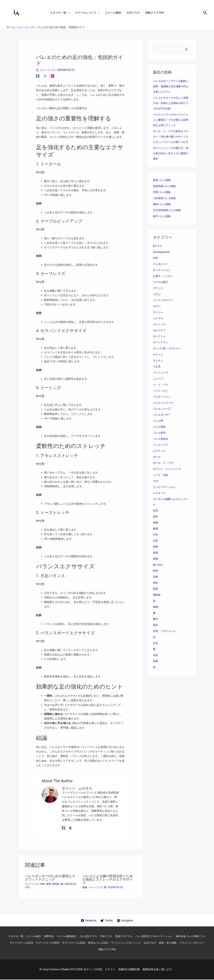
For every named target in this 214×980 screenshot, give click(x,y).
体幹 (43, 884)
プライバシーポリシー (107, 950)
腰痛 (156, 612)
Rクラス (158, 251)
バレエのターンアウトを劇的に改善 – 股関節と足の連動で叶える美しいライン (172, 86)
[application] (68, 13)
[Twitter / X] (70, 828)
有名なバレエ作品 (140, 943)
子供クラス (123, 936)
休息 (156, 516)
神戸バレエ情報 (162, 222)
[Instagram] (125, 921)
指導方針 (63, 936)
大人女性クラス (104, 936)
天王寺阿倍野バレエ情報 (168, 216)
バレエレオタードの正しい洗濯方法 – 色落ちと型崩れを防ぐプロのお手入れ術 (172, 103)
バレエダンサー (162, 420)
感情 (156, 564)
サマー (157, 312)
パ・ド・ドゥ (161, 390)
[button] (205, 13)
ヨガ (156, 486)
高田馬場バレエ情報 (165, 192)
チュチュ (158, 366)
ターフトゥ (160, 342)
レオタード (160, 499)
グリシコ (158, 294)
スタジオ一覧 (28, 936)
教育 (156, 576)
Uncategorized (162, 257)
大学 (156, 540)
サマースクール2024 (87, 943)
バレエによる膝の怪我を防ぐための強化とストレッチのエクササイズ (108, 879)
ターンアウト (161, 348)
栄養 (156, 582)
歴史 (156, 588)
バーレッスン (161, 396)
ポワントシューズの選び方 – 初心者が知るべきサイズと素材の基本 (172, 159)
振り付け (158, 570)
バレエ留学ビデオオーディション (174, 936)
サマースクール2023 (59, 943)
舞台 (156, 624)
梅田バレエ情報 (162, 210)
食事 (156, 667)
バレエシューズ (162, 414)
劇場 (156, 534)
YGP (156, 263)
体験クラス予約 (133, 950)
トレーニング (48, 70)
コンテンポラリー (164, 306)
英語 (156, 630)
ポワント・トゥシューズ (168, 474)
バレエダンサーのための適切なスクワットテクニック (50, 878)
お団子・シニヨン (164, 282)
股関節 (56, 884)
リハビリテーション (165, 493)
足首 (156, 649)
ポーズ (157, 462)
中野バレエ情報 (162, 198)
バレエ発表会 (161, 444)
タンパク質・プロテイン (168, 354)
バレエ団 (158, 426)
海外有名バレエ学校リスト (28, 943)
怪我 (156, 558)
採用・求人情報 (82, 950)
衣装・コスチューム (165, 637)
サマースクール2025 (114, 943)
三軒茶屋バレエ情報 (165, 204)
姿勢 (156, 552)
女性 (156, 546)
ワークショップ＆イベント (170, 943)
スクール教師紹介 (82, 936)
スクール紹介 (47, 936)
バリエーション (162, 402)
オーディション (162, 276)
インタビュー (161, 269)
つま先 (157, 372)
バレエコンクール (164, 408)
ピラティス (160, 456)
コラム (157, 300)
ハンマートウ (161, 450)
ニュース (158, 384)
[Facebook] (38, 76)
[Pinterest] (52, 76)
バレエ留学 (160, 438)
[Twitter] (45, 76)
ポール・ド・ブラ (164, 468)
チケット (158, 360)
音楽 (156, 661)
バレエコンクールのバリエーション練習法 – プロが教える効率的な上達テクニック (172, 120)
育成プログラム (142, 936)
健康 (49, 884)
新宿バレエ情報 (162, 186)
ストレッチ (160, 330)
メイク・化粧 (161, 480)
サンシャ (158, 318)
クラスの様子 (161, 288)
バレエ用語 (160, 432)
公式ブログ (195, 943)
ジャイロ (158, 324)
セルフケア (160, 336)
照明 (156, 594)
